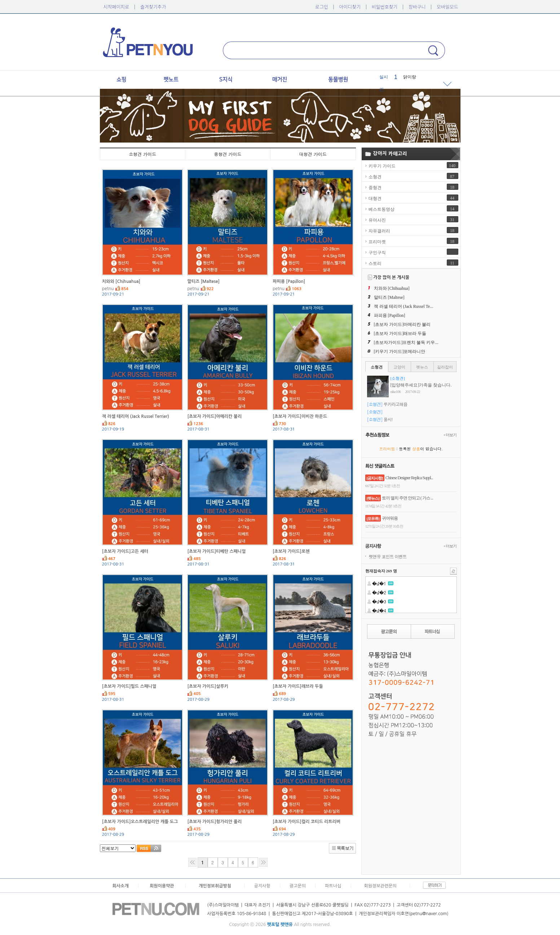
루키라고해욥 (396, 404)
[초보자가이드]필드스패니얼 (129, 686)
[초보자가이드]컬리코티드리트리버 (307, 822)
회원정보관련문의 (380, 886)
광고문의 (298, 886)
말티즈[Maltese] (203, 281)
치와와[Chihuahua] (121, 281)
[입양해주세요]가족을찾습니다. (421, 385)
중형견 (375, 188)
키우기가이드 (382, 166)
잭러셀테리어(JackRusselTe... (404, 306)
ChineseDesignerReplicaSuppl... (409, 478)
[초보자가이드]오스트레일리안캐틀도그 (140, 822)
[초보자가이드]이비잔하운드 (300, 416)
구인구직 (377, 253)
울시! (388, 419)
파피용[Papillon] (289, 281)
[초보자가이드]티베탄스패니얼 (216, 551)
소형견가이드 (142, 154)
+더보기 (450, 435)
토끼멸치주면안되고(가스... (407, 498)
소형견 (375, 177)
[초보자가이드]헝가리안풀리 (214, 822)
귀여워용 (390, 518)
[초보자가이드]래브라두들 (298, 686)
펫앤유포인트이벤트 (388, 556)
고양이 (399, 367)
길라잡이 (445, 367)
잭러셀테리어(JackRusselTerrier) (136, 416)
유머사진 (377, 220)
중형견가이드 (228, 154)
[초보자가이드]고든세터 (125, 551)
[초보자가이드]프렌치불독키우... (406, 342)
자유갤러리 (379, 231)
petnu (108, 289)
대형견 (375, 198)
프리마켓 (377, 242)
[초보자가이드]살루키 (208, 686)
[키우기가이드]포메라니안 (400, 351)
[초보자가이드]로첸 (291, 551)
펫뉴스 (422, 367)
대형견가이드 (313, 154)
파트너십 (333, 886)
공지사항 (262, 886)
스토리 (375, 263)
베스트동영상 (382, 209)
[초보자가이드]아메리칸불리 (214, 416)
